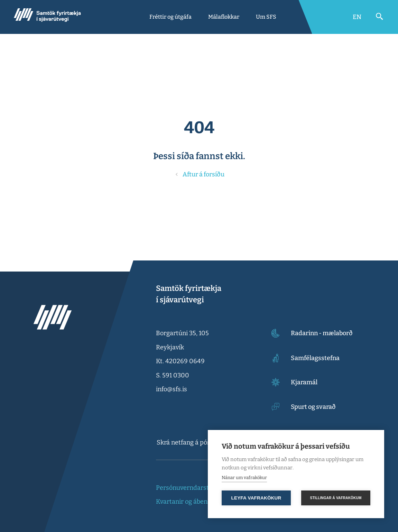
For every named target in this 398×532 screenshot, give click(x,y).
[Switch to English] (357, 17)
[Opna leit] (380, 17)
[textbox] (202, 442)
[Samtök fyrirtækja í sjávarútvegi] (47, 17)
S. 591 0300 (173, 375)
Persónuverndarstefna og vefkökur (206, 488)
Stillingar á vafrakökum (336, 498)
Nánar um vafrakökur (244, 478)
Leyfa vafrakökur (256, 498)
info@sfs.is (172, 389)
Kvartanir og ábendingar (191, 502)
